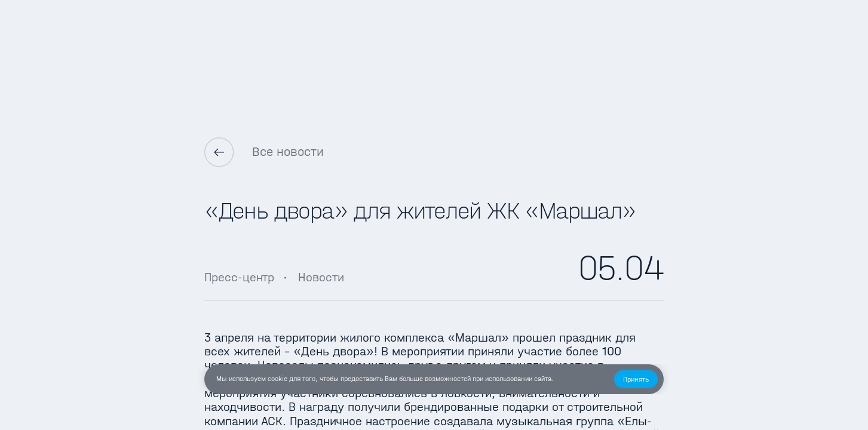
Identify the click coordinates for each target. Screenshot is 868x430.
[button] (636, 379)
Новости (321, 277)
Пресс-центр (239, 277)
